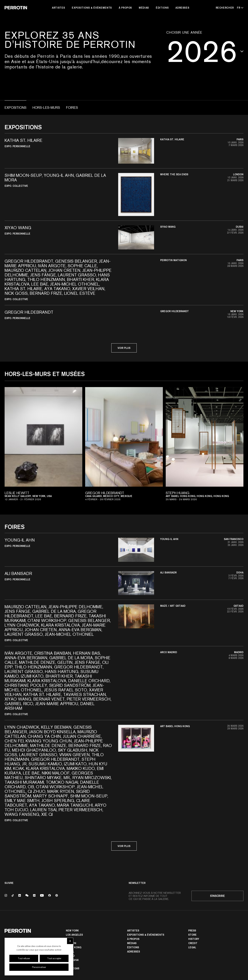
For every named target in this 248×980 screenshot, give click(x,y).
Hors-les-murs (46, 108)
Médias (144, 8)
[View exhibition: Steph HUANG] (205, 446)
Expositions (15, 108)
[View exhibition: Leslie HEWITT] (43, 446)
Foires (72, 108)
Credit (193, 943)
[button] (124, 151)
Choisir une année (184, 32)
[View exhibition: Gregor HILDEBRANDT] (124, 446)
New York (72, 930)
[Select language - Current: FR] (239, 8)
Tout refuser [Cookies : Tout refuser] (24, 958)
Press (192, 930)
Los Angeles (74, 935)
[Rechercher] (225, 8)
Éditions (162, 8)
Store (192, 935)
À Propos (125, 8)
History (194, 939)
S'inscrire (217, 896)
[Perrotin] (16, 8)
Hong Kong (74, 947)
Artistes (58, 8)
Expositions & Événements (92, 8)
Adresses (182, 8)
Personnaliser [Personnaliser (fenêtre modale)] (39, 967)
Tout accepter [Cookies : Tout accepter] (54, 958)
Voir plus (124, 348)
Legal (192, 947)
